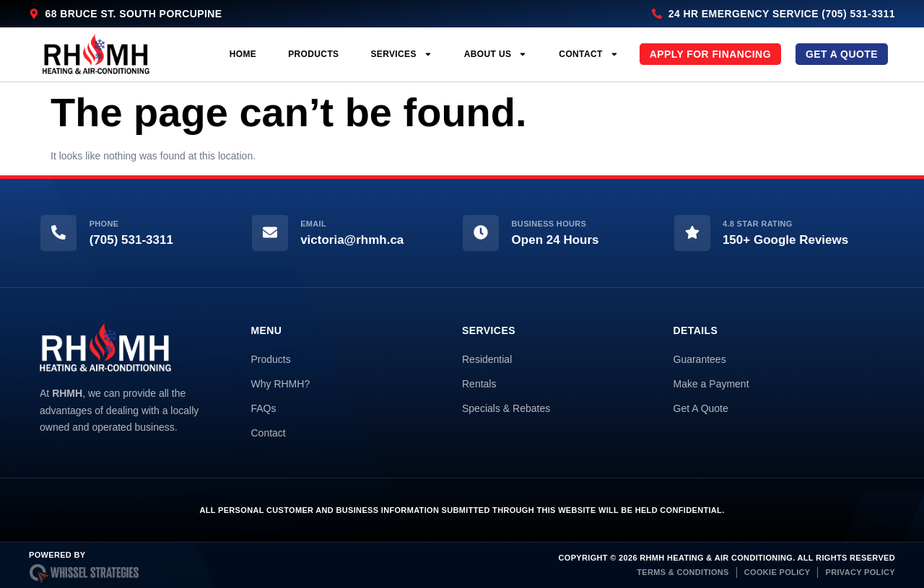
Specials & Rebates (506, 408)
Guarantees (700, 359)
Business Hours (549, 224)
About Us (496, 54)
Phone (104, 224)
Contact (588, 54)
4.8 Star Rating (758, 224)
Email (313, 224)
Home (243, 54)
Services (401, 54)
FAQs (264, 408)
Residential (487, 359)
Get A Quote (701, 408)
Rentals (479, 384)
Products (313, 54)
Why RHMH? (281, 384)
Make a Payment (711, 384)
